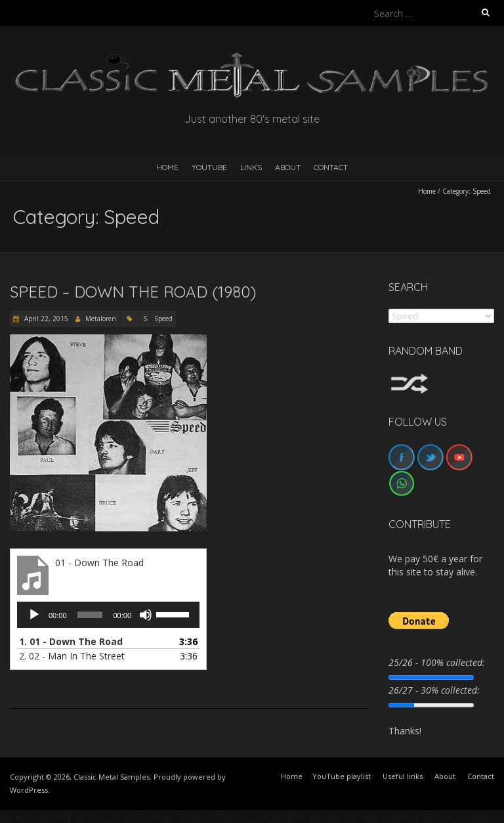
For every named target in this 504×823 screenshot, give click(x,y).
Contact (331, 167)
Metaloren (101, 319)
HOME (167, 167)
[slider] (90, 615)
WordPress (29, 790)
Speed (163, 319)
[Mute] (146, 615)
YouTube (209, 167)
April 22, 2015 (45, 319)
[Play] (34, 615)
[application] (108, 615)
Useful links (403, 776)
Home (427, 191)
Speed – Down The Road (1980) (133, 292)
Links (251, 167)
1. (71, 641)
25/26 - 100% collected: (437, 662)
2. (72, 656)
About (288, 167)
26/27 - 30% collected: (434, 690)
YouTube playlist (342, 776)
